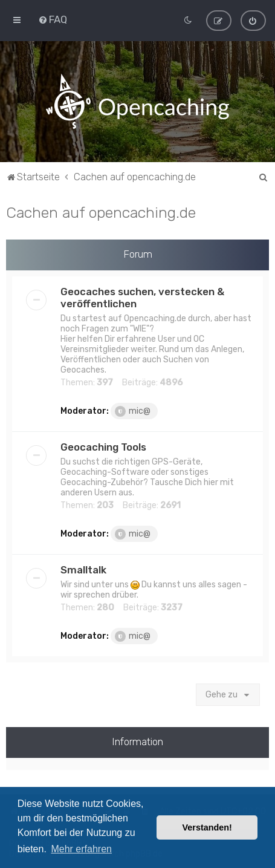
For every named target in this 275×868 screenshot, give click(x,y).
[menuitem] (53, 19)
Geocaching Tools (103, 446)
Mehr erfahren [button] (81, 849)
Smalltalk (83, 569)
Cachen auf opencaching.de (101, 212)
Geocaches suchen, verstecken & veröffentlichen (142, 297)
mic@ (133, 411)
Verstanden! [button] (207, 827)
